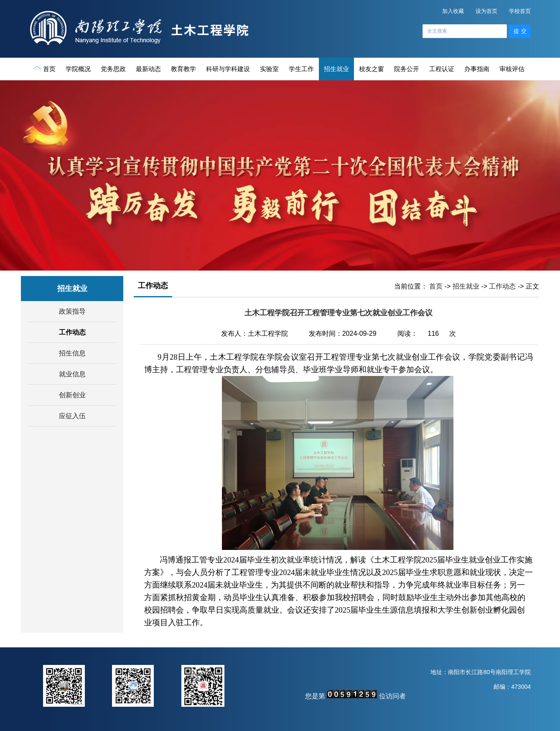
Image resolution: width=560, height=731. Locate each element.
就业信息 (72, 374)
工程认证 (442, 69)
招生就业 (336, 69)
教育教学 (183, 69)
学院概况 (78, 69)
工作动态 (72, 332)
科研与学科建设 (228, 69)
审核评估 (512, 69)
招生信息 (72, 353)
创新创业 (72, 395)
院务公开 (407, 69)
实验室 (269, 69)
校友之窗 (372, 69)
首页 (45, 69)
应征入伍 (72, 416)
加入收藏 (453, 11)
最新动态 (148, 69)
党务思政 (113, 69)
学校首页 (520, 11)
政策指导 (72, 311)
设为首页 (486, 11)
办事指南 (477, 69)
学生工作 (301, 69)
